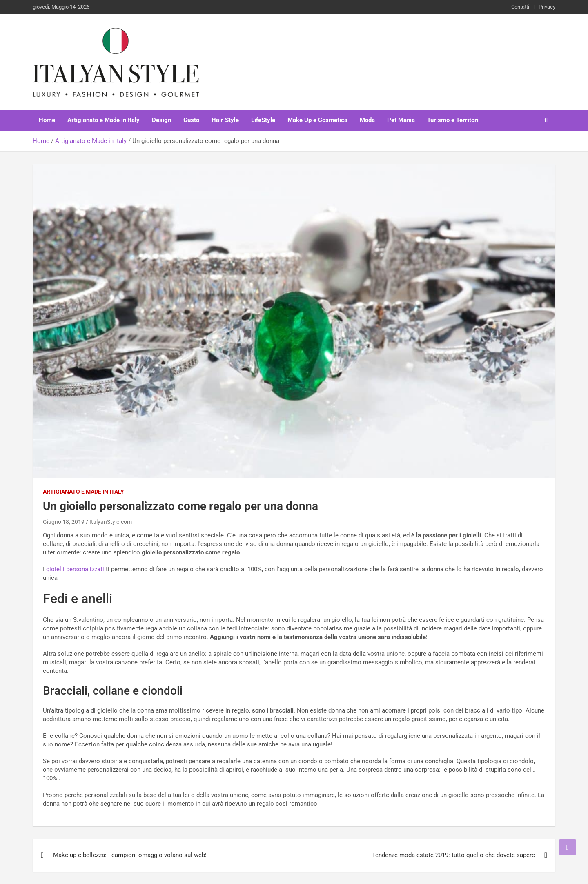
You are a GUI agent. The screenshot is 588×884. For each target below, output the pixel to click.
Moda (367, 120)
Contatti (520, 7)
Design (161, 120)
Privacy (547, 7)
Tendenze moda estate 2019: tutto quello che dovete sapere (453, 855)
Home (47, 120)
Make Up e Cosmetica (317, 120)
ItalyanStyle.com (111, 522)
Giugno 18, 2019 (64, 522)
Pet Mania (401, 120)
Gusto (191, 120)
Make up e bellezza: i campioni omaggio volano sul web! (130, 855)
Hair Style (225, 120)
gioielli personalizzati (75, 569)
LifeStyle (263, 120)
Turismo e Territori (453, 120)
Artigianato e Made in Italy (104, 120)
